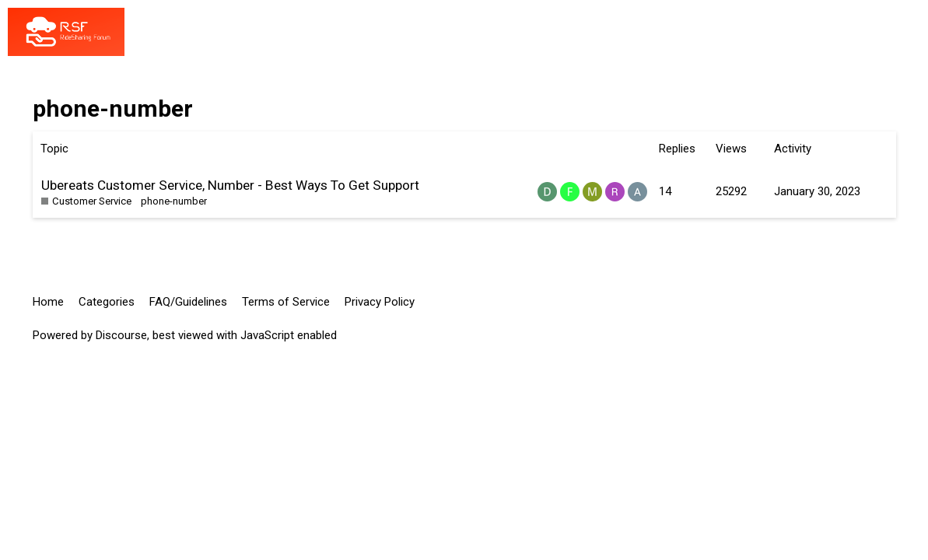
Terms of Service (286, 302)
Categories (107, 302)
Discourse (121, 335)
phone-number (174, 201)
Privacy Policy (380, 302)
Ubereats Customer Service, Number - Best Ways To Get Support (230, 185)
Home (48, 302)
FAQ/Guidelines (188, 302)
